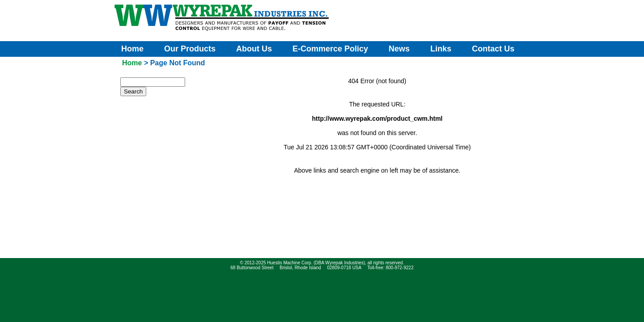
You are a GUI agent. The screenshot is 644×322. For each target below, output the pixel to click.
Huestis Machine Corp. (290, 263)
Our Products (190, 49)
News (399, 49)
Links (441, 49)
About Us (254, 49)
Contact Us (493, 49)
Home (132, 49)
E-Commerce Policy (330, 49)
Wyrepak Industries (344, 263)
